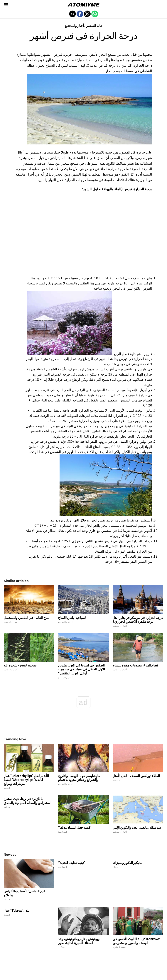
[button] (6, 5)
